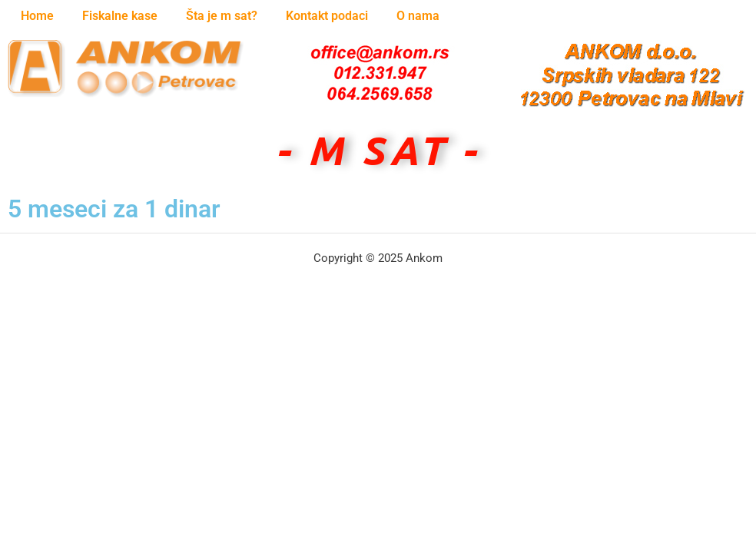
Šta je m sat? (222, 16)
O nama (418, 16)
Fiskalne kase (120, 16)
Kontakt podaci (327, 16)
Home (37, 16)
